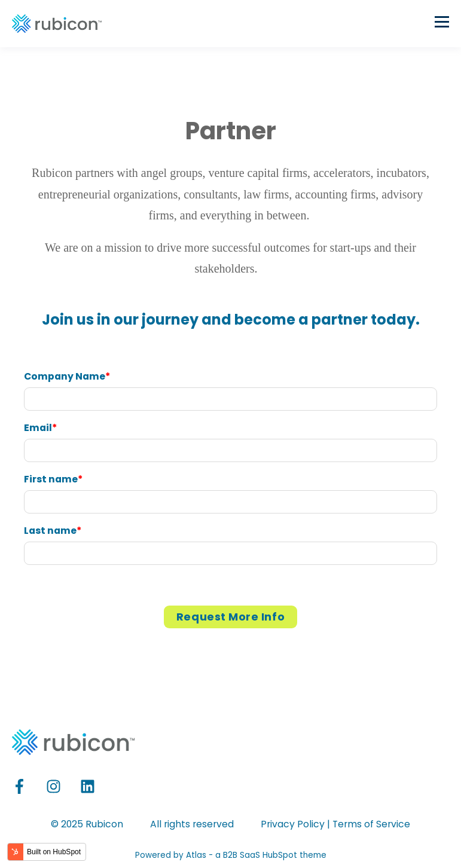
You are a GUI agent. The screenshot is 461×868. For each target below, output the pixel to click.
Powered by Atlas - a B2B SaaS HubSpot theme (231, 855)
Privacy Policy (293, 824)
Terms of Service (371, 824)
